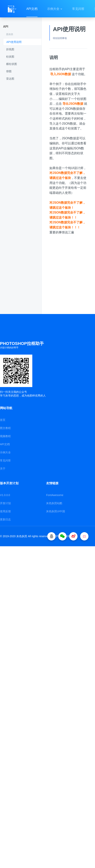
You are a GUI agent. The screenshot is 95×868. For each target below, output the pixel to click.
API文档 (32, 9)
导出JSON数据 (73, 104)
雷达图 (10, 79)
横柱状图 (12, 64)
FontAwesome (55, 495)
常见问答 (78, 9)
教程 (11, 9)
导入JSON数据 (61, 74)
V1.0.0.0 (5, 495)
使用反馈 (5, 511)
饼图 (9, 71)
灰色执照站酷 (54, 503)
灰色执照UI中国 (56, 511)
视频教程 (5, 436)
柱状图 (10, 57)
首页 (3, 420)
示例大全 (53, 9)
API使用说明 (14, 42)
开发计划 (5, 503)
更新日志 (5, 519)
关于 (3, 469)
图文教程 (5, 428)
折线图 (10, 49)
